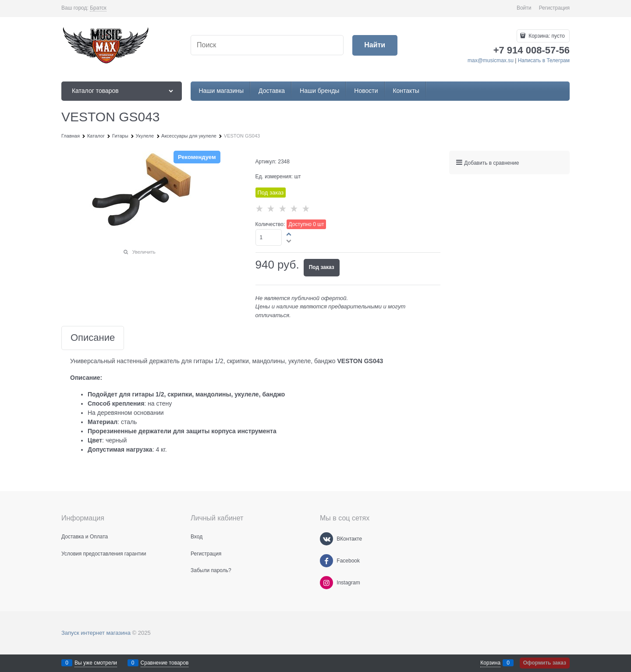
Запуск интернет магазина (96, 633)
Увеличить (144, 252)
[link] (98, 8)
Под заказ (322, 267)
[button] (289, 234)
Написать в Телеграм (544, 60)
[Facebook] (326, 561)
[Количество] (269, 237)
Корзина (490, 663)
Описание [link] (93, 338)
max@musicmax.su (491, 60)
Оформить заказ (545, 663)
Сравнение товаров (165, 663)
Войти (524, 8)
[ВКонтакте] (326, 539)
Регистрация (554, 8)
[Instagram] (326, 583)
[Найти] (375, 45)
